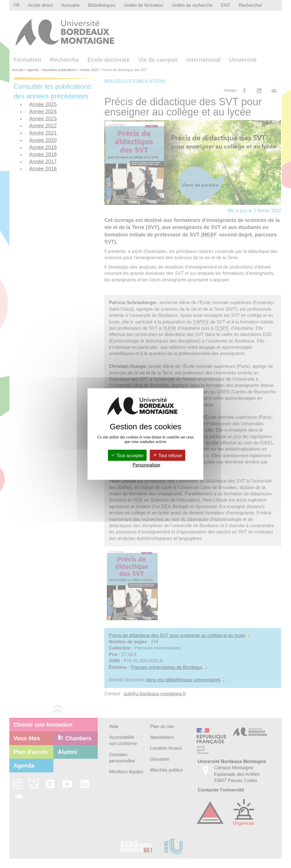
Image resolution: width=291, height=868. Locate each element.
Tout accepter (127, 455)
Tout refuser (168, 455)
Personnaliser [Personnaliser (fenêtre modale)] (147, 465)
